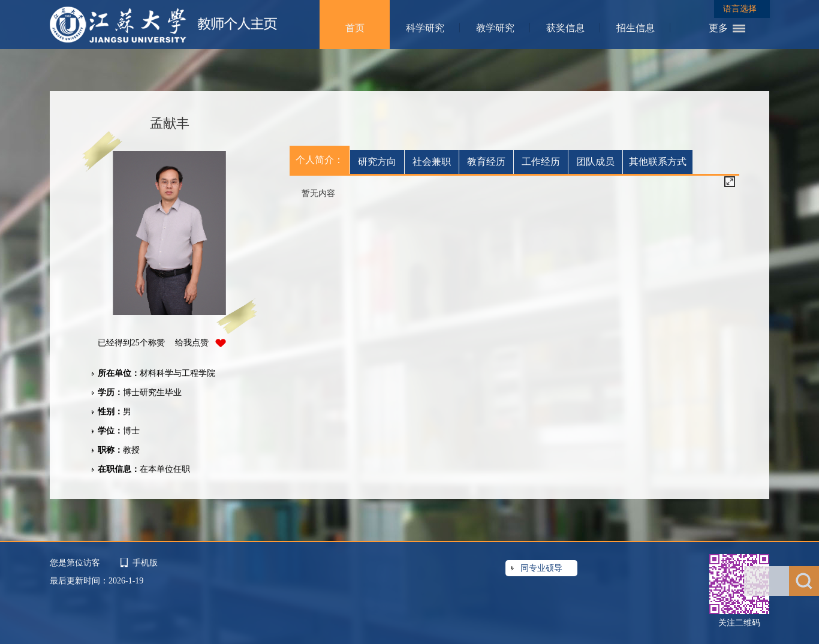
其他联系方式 (658, 162)
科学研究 (425, 28)
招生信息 (636, 28)
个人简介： (320, 160)
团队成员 (595, 162)
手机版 (145, 563)
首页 (355, 28)
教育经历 (486, 162)
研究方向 (377, 162)
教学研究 (495, 28)
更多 (718, 28)
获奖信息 (565, 28)
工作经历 (541, 162)
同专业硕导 (541, 568)
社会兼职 (432, 162)
